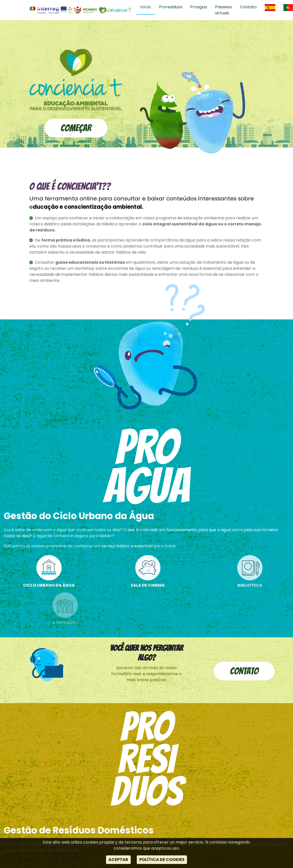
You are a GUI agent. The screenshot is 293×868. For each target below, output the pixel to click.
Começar (76, 128)
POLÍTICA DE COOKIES (162, 860)
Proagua (199, 7)
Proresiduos (171, 7)
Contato (248, 7)
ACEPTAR (118, 860)
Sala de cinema (164, 572)
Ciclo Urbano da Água (55, 572)
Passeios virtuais (223, 10)
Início (146, 7)
